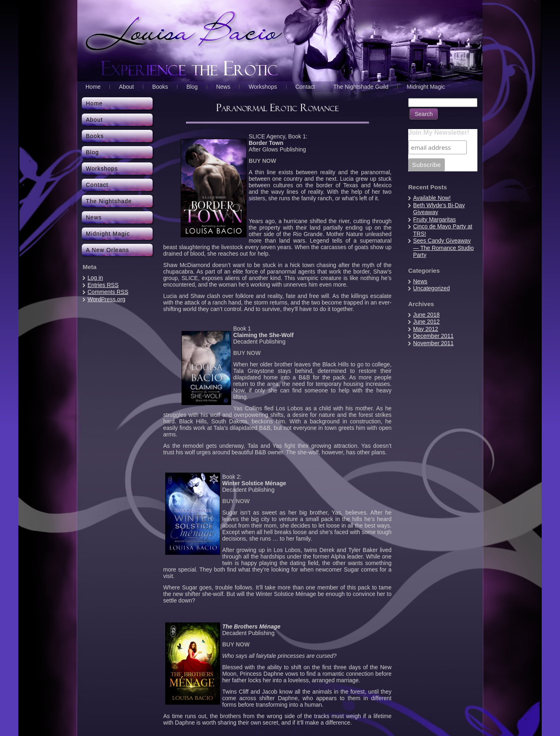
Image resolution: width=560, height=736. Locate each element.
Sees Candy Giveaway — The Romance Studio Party (443, 248)
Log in (95, 278)
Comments (108, 292)
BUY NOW (262, 161)
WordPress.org (106, 299)
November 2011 (433, 343)
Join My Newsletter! (439, 133)
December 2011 (433, 336)
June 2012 (426, 322)
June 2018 (426, 315)
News (420, 281)
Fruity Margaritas (434, 219)
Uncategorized (431, 288)
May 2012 (425, 329)
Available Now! (432, 198)
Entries (103, 285)
